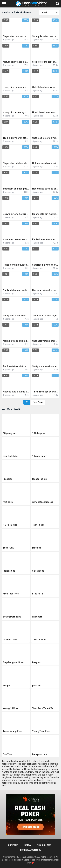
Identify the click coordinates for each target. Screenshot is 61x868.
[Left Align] (5, 4)
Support (13, 845)
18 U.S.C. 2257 (44, 845)
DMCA (28, 845)
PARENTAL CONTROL (31, 850)
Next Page (38, 402)
